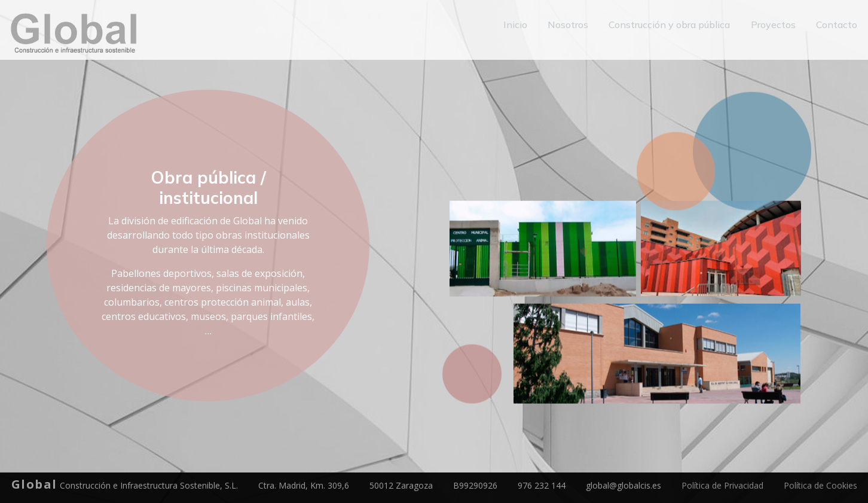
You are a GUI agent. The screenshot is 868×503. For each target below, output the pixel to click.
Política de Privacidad (722, 485)
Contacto (837, 25)
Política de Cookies (820, 485)
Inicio (520, 25)
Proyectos (775, 25)
